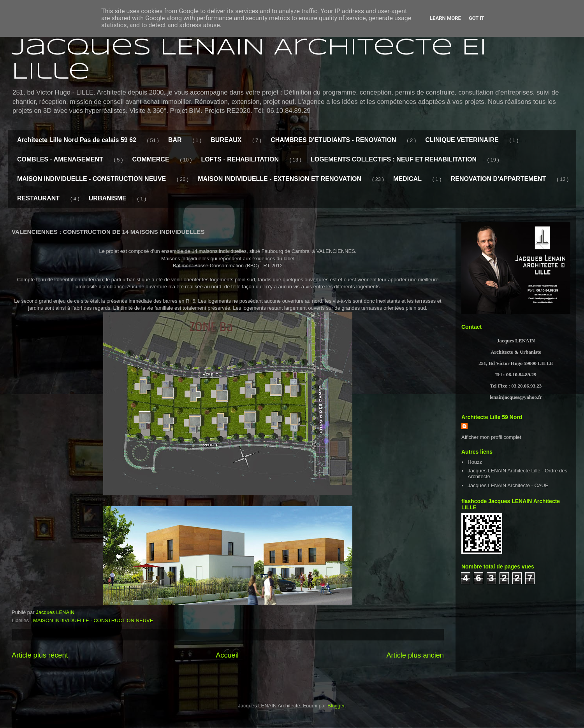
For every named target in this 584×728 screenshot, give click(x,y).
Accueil (227, 655)
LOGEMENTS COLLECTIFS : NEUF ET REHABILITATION (394, 159)
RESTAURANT (38, 198)
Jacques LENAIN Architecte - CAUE (508, 485)
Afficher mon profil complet (491, 437)
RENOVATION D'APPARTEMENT (499, 179)
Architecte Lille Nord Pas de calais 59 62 (77, 140)
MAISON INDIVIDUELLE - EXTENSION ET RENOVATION (280, 179)
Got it (477, 18)
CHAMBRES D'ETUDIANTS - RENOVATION (333, 140)
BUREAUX (226, 140)
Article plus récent (40, 655)
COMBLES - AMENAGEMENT (60, 159)
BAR (175, 140)
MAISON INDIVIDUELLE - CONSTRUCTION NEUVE (91, 179)
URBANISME (108, 198)
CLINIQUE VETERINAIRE (462, 140)
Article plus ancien (415, 655)
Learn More (445, 18)
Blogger (336, 706)
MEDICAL (407, 179)
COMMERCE (150, 159)
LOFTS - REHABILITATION (240, 159)
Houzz (475, 462)
